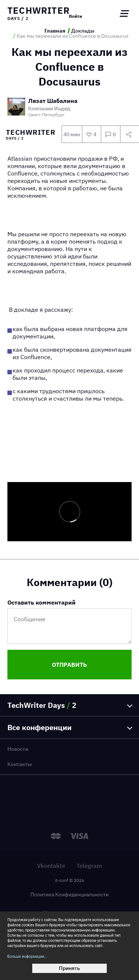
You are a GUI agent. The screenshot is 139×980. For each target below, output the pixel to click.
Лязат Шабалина (53, 101)
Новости (18, 749)
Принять (69, 968)
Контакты (20, 764)
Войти (75, 16)
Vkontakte (51, 866)
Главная (55, 31)
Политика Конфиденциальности (69, 894)
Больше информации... (27, 956)
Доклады (83, 31)
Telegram (89, 866)
